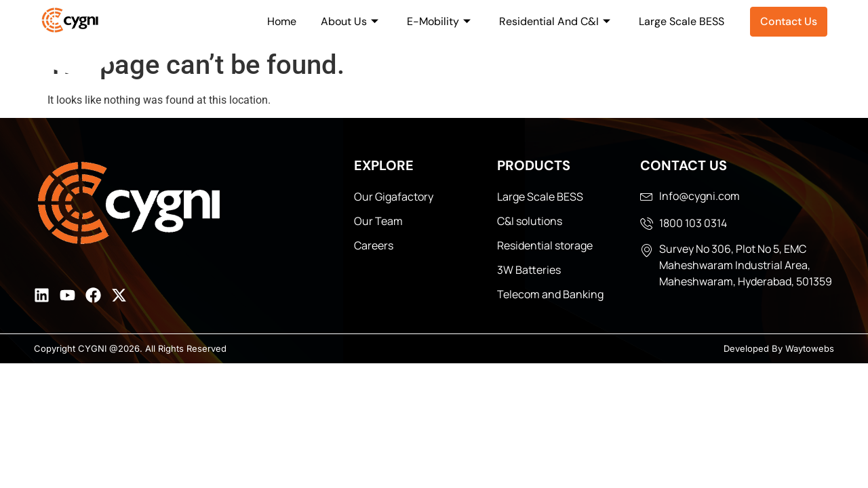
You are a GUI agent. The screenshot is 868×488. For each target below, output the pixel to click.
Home (282, 21)
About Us (350, 21)
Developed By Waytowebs (779, 348)
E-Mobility (439, 21)
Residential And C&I (555, 21)
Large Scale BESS (682, 21)
